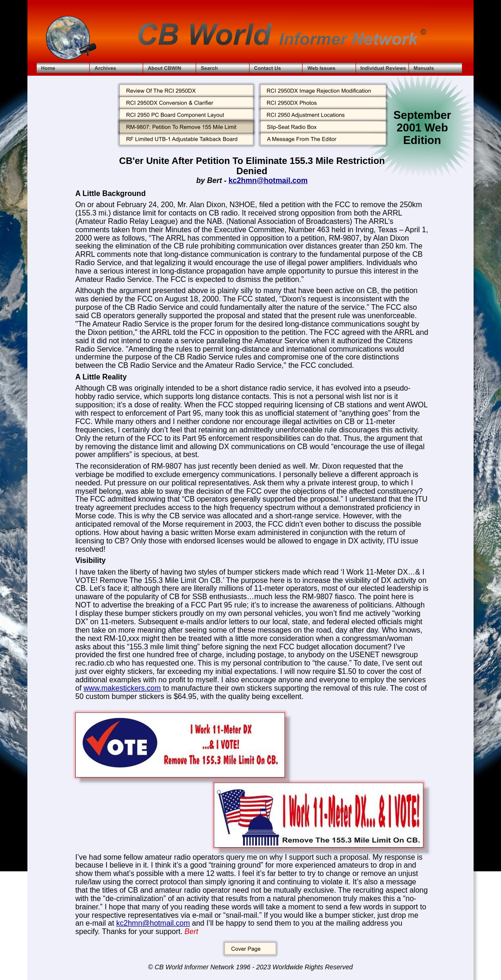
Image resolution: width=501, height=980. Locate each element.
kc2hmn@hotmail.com (268, 180)
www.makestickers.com (122, 688)
